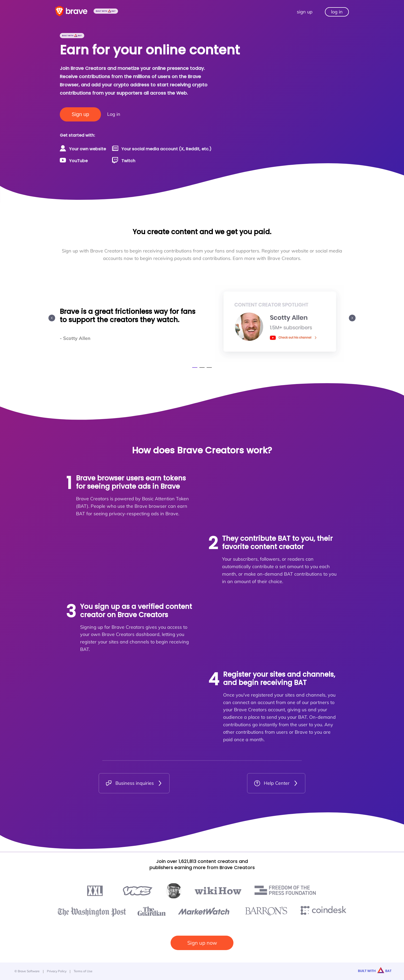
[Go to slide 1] (195, 368)
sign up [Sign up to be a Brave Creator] (305, 12)
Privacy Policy (57, 971)
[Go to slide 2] (202, 368)
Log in (114, 114)
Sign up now (202, 943)
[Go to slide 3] (209, 368)
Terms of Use (83, 971)
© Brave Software (27, 971)
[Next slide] (352, 318)
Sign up (80, 114)
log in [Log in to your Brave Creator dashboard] (337, 12)
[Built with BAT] (106, 12)
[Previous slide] (52, 318)
